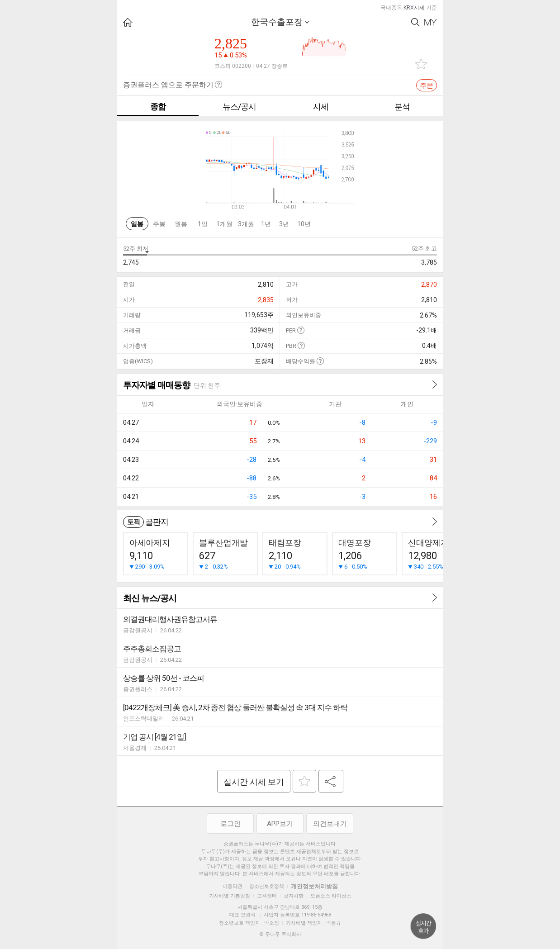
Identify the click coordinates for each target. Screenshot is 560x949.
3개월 (246, 224)
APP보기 (280, 824)
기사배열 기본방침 (230, 896)
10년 (304, 224)
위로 (423, 926)
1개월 (224, 224)
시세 (321, 107)
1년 (266, 224)
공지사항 (294, 896)
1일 (203, 224)
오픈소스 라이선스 (331, 896)
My (431, 22)
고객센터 (267, 896)
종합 (158, 107)
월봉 (181, 224)
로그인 (230, 824)
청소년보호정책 (267, 886)
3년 (284, 224)
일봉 (137, 224)
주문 (427, 85)
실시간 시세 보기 (254, 782)
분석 (402, 107)
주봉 (159, 224)
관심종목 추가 (421, 64)
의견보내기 (330, 824)
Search (415, 22)
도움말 (301, 330)
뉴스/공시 (239, 107)
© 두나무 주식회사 (280, 934)
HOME (128, 22)
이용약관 (233, 886)
